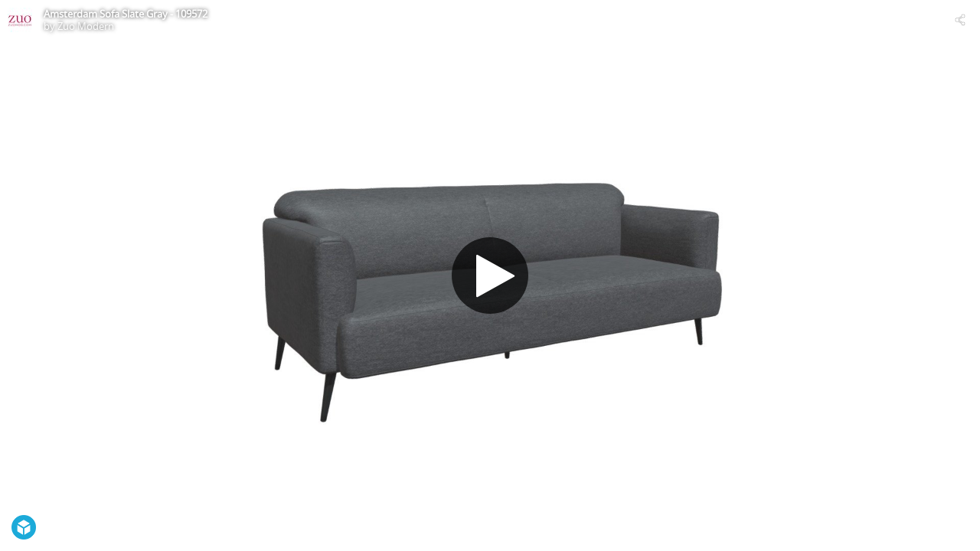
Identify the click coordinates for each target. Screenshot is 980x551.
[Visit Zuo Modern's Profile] (20, 20)
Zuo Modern (86, 26)
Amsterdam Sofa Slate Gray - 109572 (126, 14)
